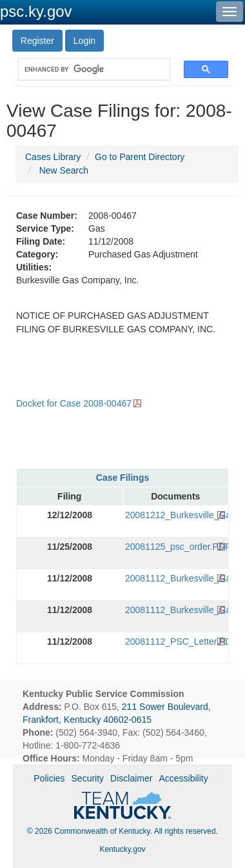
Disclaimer (131, 778)
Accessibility (183, 778)
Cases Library (53, 157)
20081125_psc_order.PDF (175, 547)
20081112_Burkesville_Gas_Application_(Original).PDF (175, 578)
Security (88, 778)
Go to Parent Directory (140, 157)
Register (37, 41)
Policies (49, 778)
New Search (64, 170)
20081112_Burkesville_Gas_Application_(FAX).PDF (175, 610)
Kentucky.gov (122, 849)
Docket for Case (74, 403)
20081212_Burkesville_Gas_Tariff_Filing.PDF (175, 515)
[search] (88, 69)
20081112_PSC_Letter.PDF (175, 641)
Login (84, 41)
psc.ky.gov (36, 11)
